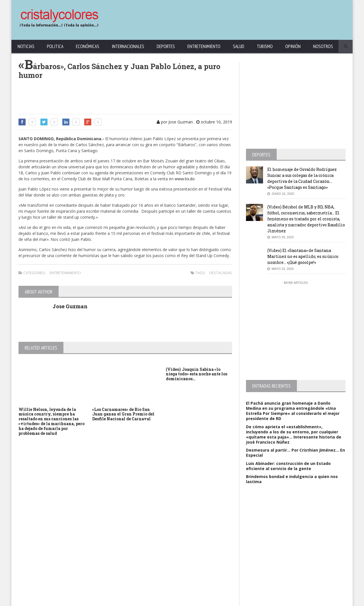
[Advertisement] (243, 17)
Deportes (166, 46)
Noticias (26, 46)
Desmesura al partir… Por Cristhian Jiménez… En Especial (295, 453)
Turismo (265, 46)
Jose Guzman (70, 306)
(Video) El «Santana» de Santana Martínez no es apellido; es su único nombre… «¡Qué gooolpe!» (303, 256)
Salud (239, 46)
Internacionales (128, 46)
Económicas (88, 46)
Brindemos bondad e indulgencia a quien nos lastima (292, 479)
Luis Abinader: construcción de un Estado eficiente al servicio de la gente (288, 466)
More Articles (296, 283)
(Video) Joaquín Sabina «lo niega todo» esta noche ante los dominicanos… (197, 374)
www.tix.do (185, 179)
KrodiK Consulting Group (151, 600)
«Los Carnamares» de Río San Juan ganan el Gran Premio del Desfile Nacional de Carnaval (123, 414)
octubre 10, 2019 (214, 122)
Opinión (293, 46)
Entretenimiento (204, 46)
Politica (55, 46)
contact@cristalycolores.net (194, 600)
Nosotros (323, 46)
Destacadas (221, 273)
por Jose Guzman (175, 122)
